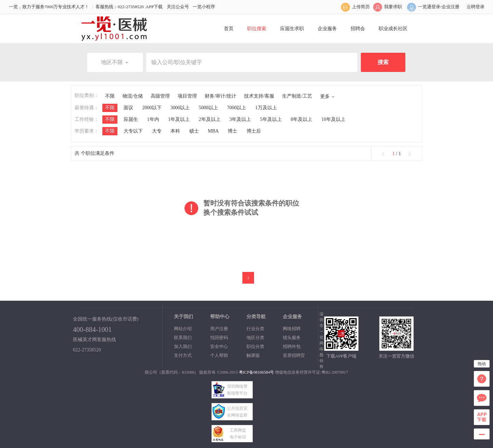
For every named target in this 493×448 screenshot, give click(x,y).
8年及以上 (301, 119)
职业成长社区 (393, 29)
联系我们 (183, 338)
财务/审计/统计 (220, 96)
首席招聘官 (294, 355)
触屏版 (253, 355)
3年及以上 (240, 119)
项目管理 (187, 96)
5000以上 (208, 108)
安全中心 (219, 346)
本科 (175, 131)
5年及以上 (271, 119)
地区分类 (255, 338)
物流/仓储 (133, 96)
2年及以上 (210, 119)
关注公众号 (178, 7)
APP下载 (154, 7)
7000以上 (237, 108)
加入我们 (183, 346)
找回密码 (219, 338)
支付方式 (183, 355)
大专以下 (133, 131)
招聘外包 (292, 346)
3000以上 (180, 108)
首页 (229, 29)
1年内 (153, 119)
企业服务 (327, 29)
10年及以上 (333, 119)
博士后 (254, 131)
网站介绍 (183, 329)
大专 (157, 131)
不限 (110, 96)
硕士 (194, 131)
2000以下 (152, 108)
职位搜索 (257, 29)
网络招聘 (292, 329)
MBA (213, 131)
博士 (232, 131)
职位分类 (255, 346)
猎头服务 (292, 338)
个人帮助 (219, 355)
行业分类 (255, 329)
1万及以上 (266, 108)
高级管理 (160, 96)
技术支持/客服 (259, 96)
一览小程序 (204, 7)
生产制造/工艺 (297, 96)
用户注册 (219, 329)
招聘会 (358, 29)
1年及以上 (179, 119)
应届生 (131, 119)
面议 (128, 108)
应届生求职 (292, 29)
